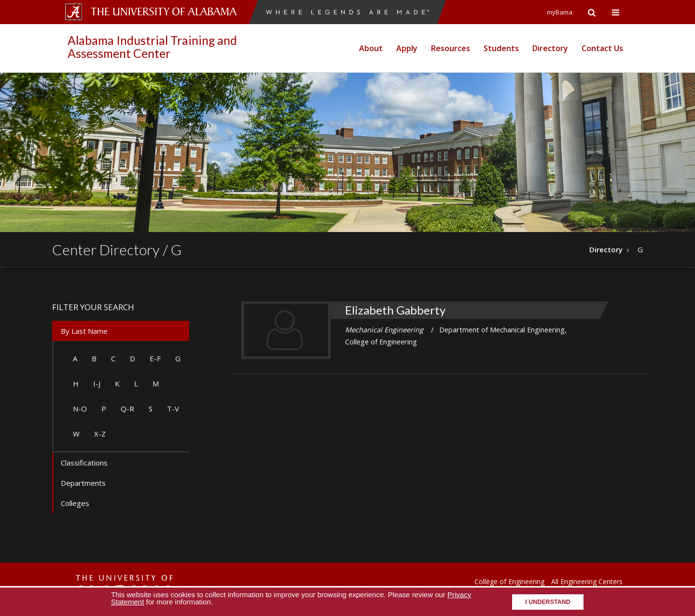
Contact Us (602, 48)
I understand (548, 602)
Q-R (127, 409)
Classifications (84, 463)
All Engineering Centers (587, 582)
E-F (155, 358)
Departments (83, 483)
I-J (97, 383)
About (371, 48)
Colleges (75, 503)
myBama (560, 12)
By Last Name (84, 331)
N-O (80, 409)
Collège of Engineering (509, 582)
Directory (550, 48)
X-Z (100, 434)
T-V (173, 409)
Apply (407, 48)
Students (501, 48)
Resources (451, 48)
